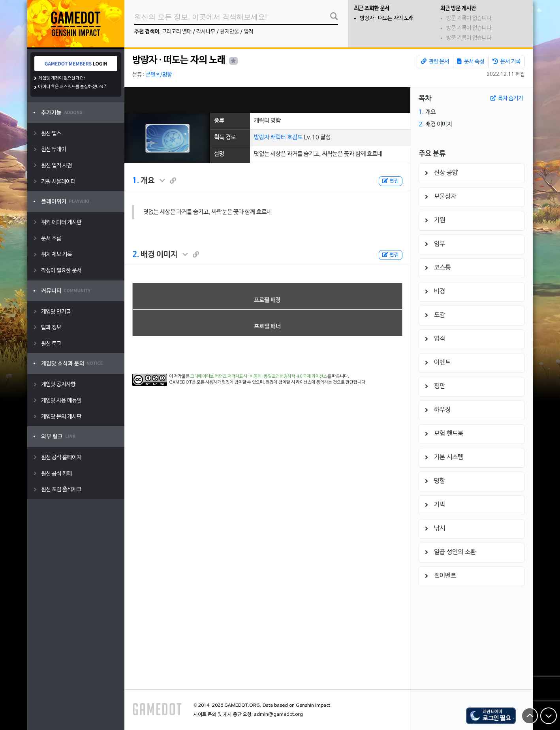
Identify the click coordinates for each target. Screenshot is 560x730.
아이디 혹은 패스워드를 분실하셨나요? (72, 87)
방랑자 (262, 137)
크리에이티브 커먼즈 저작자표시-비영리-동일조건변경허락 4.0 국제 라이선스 (259, 376)
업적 (248, 32)
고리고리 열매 (177, 32)
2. (136, 255)
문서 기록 (506, 62)
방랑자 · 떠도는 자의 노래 (387, 18)
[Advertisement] (267, 100)
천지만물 (229, 32)
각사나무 (206, 32)
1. (136, 181)
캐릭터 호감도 (287, 137)
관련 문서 (435, 62)
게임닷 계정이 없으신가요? (62, 78)
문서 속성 (471, 62)
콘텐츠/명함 (159, 75)
